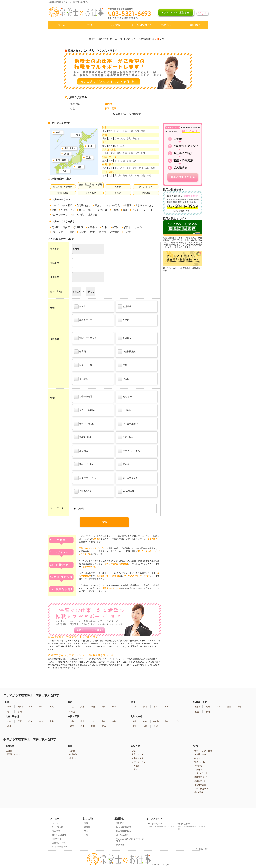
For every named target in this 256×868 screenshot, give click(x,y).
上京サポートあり (144, 205)
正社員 (9, 751)
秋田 (143, 153)
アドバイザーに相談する (176, 12)
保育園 (80, 352)
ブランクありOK (85, 410)
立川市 (105, 227)
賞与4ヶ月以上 (86, 210)
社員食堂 (81, 379)
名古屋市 (115, 232)
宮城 (113, 153)
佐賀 (143, 175)
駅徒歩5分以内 (84, 464)
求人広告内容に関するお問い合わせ (130, 840)
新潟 (104, 161)
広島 (104, 168)
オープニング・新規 (62, 205)
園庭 (125, 210)
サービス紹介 (88, 25)
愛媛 (135, 168)
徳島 (147, 168)
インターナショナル (142, 210)
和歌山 (136, 138)
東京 (104, 131)
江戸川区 (79, 227)
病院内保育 (63, 193)
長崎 (125, 175)
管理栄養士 (126, 307)
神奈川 (112, 131)
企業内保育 (91, 193)
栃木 (137, 131)
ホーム (61, 25)
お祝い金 (103, 210)
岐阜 (117, 146)
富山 (123, 161)
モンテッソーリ (60, 215)
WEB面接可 (126, 491)
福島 (119, 153)
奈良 (129, 138)
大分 (131, 175)
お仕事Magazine (141, 25)
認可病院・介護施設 (63, 187)
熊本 (111, 175)
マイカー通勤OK (128, 424)
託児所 (118, 193)
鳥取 (129, 168)
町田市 (116, 227)
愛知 (104, 146)
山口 (117, 168)
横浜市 (127, 227)
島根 (123, 168)
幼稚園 (118, 187)
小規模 (115, 210)
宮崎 (137, 175)
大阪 (104, 138)
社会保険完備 (83, 397)
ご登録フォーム (59, 843)
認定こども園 (146, 187)
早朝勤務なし (83, 491)
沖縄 (149, 175)
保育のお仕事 (192, 826)
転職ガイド (168, 25)
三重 (123, 146)
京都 (117, 138)
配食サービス (83, 365)
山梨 (129, 161)
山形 (137, 153)
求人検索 (115, 25)
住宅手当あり (84, 205)
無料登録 (195, 25)
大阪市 (82, 232)
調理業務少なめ (128, 478)
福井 (135, 161)
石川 (117, 161)
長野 (111, 161)
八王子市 (92, 227)
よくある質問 (122, 835)
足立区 (55, 227)
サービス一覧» (202, 849)
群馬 (143, 131)
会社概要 (120, 845)
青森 (125, 153)
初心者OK (125, 397)
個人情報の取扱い (124, 831)
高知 (153, 168)
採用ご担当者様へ (60, 847)
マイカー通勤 (113, 205)
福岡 (104, 175)
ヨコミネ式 (78, 215)
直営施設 (81, 451)
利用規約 (120, 823)
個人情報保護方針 (124, 827)
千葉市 (71, 232)
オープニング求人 (129, 451)
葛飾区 (66, 227)
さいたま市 (57, 232)
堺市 (92, 232)
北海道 (106, 153)
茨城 (131, 131)
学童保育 (146, 193)
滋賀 (123, 138)
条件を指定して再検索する (128, 114)
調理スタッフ (83, 320)
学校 (122, 365)
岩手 (131, 153)
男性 (54, 210)
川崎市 (138, 227)
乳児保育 (93, 215)
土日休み (124, 410)
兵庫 (111, 138)
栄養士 (80, 307)
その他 (123, 320)
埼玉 (119, 131)
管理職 (128, 205)
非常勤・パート (13, 754)
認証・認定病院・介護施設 (91, 186)
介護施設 (124, 338)
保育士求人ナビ (162, 825)
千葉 (125, 131)
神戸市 (103, 232)
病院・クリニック (85, 338)
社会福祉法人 (68, 210)
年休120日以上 (84, 424)
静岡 (111, 146)
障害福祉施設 (127, 352)
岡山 (111, 168)
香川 (141, 168)
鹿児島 (118, 175)
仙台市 (127, 232)
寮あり (98, 205)
